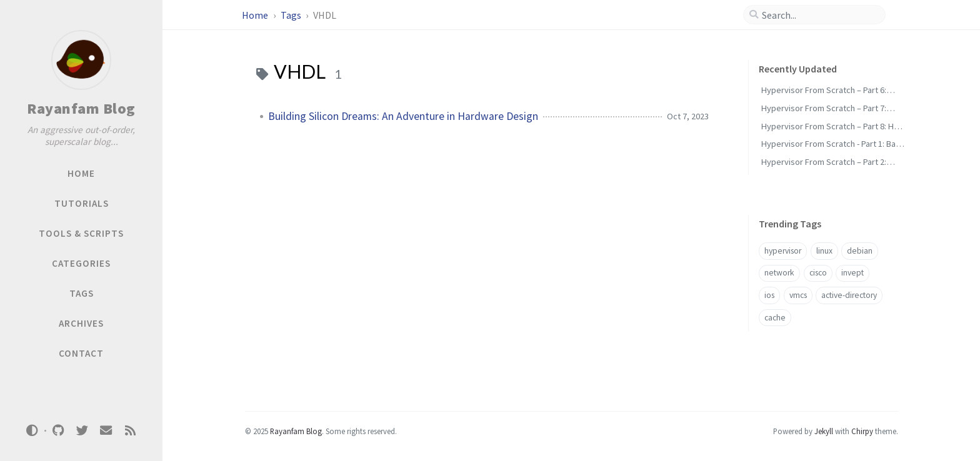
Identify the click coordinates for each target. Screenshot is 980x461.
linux (824, 251)
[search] (819, 15)
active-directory (849, 295)
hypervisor (783, 251)
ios (769, 295)
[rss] (130, 431)
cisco (818, 273)
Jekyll (824, 431)
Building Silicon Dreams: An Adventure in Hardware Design (403, 116)
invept (852, 273)
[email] (106, 431)
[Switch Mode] (32, 430)
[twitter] (82, 431)
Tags (292, 15)
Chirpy (862, 431)
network (779, 273)
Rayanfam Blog (81, 108)
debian (860, 251)
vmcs (798, 295)
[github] (58, 431)
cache (775, 318)
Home (256, 15)
